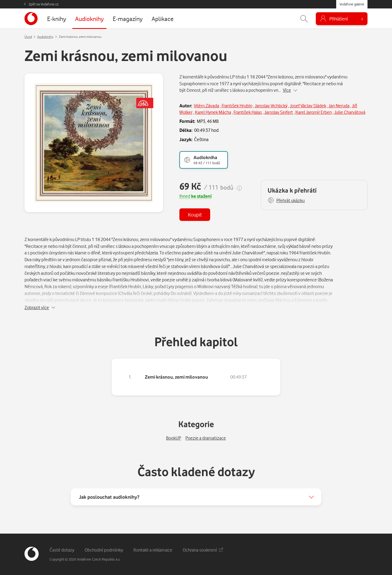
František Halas (248, 112)
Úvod (28, 37)
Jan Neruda (339, 106)
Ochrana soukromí (203, 550)
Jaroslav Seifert (279, 112)
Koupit (195, 215)
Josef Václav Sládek (308, 106)
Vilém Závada (206, 106)
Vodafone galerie (352, 4)
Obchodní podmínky (104, 550)
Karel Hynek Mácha (213, 112)
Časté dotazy (62, 550)
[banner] (31, 19)
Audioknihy (45, 37)
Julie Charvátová (350, 112)
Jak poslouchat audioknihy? (109, 497)
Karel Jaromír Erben (314, 112)
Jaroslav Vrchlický (271, 106)
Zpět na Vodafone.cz (44, 4)
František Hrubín (237, 106)
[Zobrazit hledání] (304, 19)
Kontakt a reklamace (153, 550)
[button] (286, 200)
